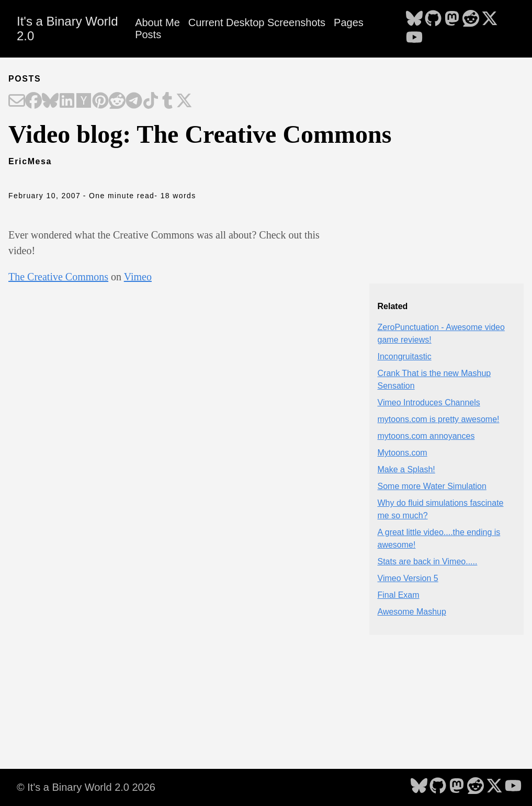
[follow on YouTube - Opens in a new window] (414, 38)
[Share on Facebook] (33, 101)
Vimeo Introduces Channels (429, 402)
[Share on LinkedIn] (67, 101)
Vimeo (138, 277)
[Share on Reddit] (117, 101)
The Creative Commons (58, 277)
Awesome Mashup (412, 612)
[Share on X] (184, 101)
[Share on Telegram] (134, 101)
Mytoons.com (403, 453)
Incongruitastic (405, 356)
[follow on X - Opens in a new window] (490, 19)
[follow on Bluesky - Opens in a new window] (414, 19)
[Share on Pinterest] (100, 101)
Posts (148, 35)
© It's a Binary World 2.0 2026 (86, 787)
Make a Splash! (406, 469)
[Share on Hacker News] (84, 101)
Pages (349, 22)
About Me (157, 22)
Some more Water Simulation (432, 486)
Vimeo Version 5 (408, 578)
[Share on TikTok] (151, 101)
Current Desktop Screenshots (257, 22)
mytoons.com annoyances (426, 436)
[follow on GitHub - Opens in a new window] (433, 19)
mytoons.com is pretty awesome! (439, 419)
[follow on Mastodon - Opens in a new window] (452, 19)
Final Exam (399, 595)
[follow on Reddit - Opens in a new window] (471, 19)
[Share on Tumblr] (167, 101)
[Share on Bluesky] (50, 101)
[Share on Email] (17, 101)
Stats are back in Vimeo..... (428, 561)
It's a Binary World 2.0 (67, 29)
